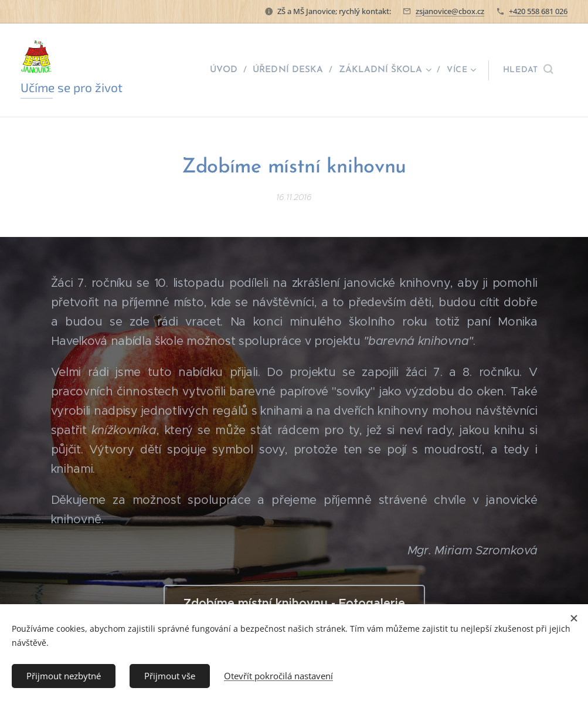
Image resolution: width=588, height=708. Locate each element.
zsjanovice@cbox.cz (450, 11)
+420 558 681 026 (538, 11)
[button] (528, 70)
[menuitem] (232, 70)
